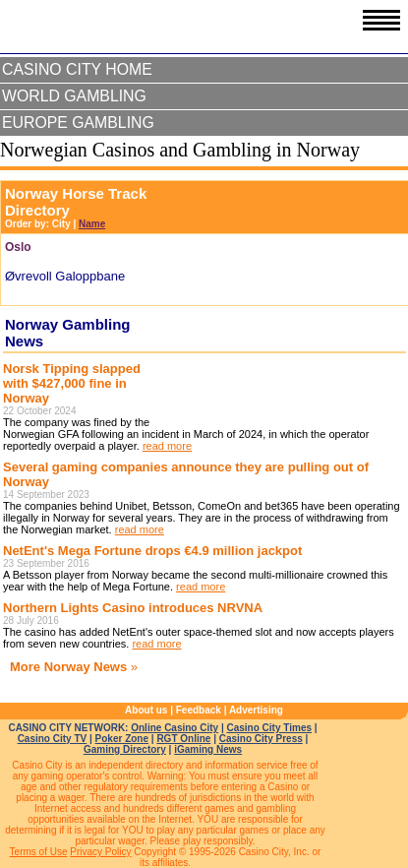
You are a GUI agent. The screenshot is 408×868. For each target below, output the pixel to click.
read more (167, 446)
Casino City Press (261, 739)
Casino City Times (270, 728)
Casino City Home (77, 69)
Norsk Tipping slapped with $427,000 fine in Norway (72, 383)
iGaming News (208, 749)
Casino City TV (53, 739)
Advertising (256, 710)
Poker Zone (122, 739)
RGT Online (183, 739)
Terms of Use (39, 852)
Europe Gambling (78, 123)
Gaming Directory (125, 749)
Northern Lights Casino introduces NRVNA (133, 608)
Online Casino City (175, 728)
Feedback (199, 710)
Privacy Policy (100, 852)
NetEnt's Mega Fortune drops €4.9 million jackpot (152, 551)
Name (92, 224)
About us (146, 710)
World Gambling (74, 96)
